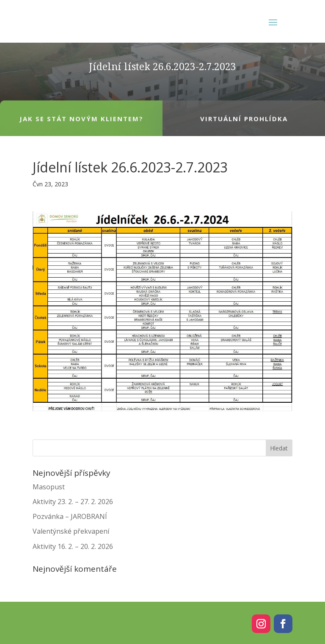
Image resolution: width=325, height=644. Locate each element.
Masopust (49, 487)
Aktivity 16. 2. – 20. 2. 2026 (73, 546)
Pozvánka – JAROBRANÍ (70, 516)
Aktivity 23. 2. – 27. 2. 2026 (73, 502)
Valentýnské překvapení (71, 531)
